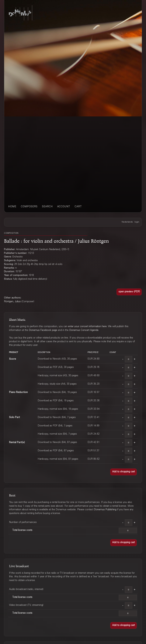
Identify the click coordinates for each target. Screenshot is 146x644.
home (12, 207)
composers (29, 207)
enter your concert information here (87, 327)
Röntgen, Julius (12, 302)
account (64, 207)
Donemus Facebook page (43, 330)
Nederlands (127, 222)
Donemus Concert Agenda (84, 330)
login (137, 222)
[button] (129, 292)
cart (78, 207)
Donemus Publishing (105, 510)
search (47, 207)
